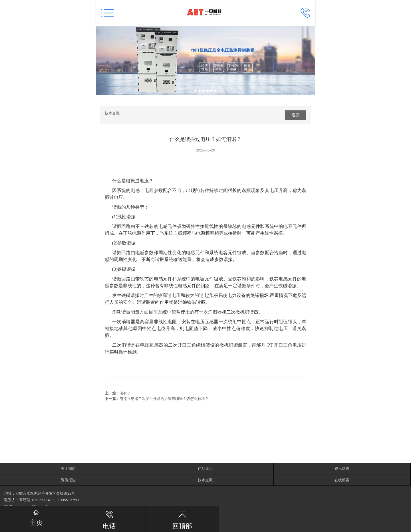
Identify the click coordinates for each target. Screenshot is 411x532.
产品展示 (205, 469)
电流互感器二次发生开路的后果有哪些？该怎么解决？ (164, 399)
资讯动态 (342, 469)
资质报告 (68, 480)
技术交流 (112, 113)
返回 (296, 115)
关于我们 (68, 469)
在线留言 (342, 480)
